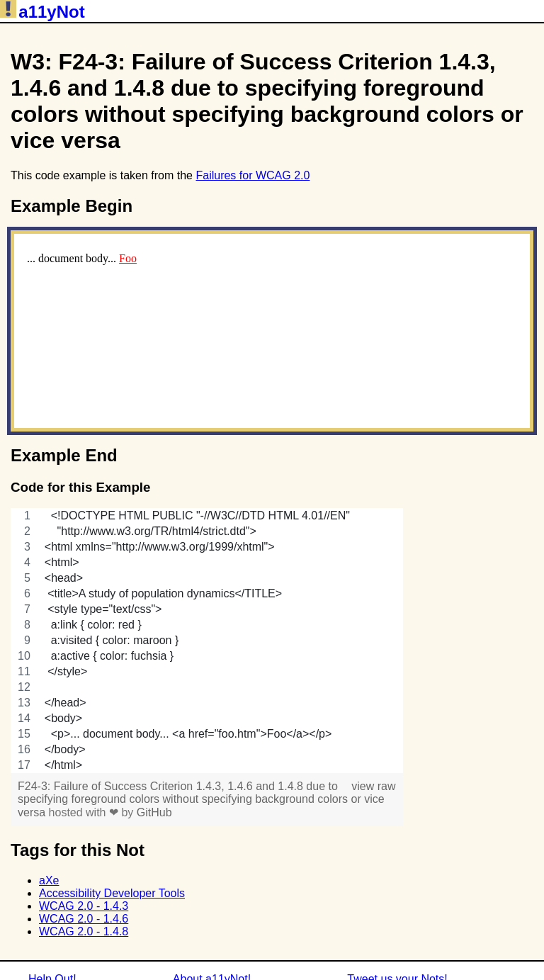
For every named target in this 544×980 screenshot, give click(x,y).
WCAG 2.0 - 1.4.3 (84, 906)
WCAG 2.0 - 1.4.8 (84, 931)
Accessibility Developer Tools (112, 893)
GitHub (154, 812)
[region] (207, 641)
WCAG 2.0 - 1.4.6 (84, 919)
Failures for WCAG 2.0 (253, 175)
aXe (49, 880)
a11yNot (42, 12)
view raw (373, 786)
